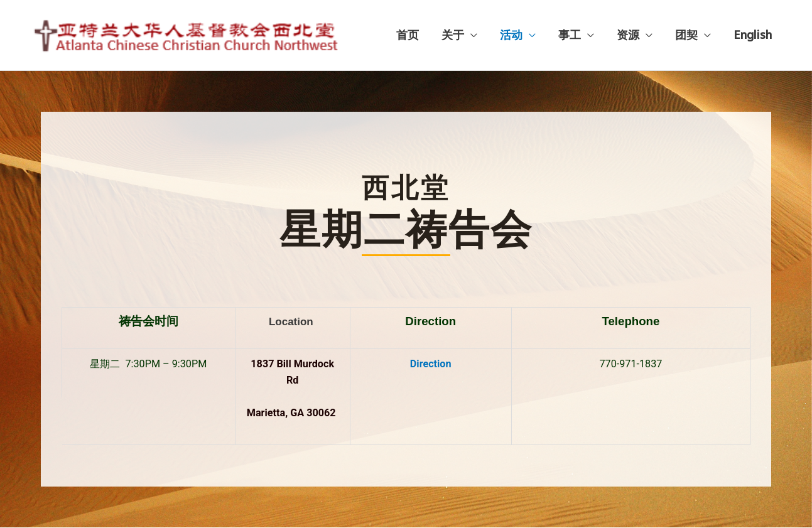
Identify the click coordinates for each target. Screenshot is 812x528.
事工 (570, 35)
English (753, 35)
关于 (453, 35)
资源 (628, 35)
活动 (511, 35)
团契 (686, 35)
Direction (431, 364)
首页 (408, 35)
